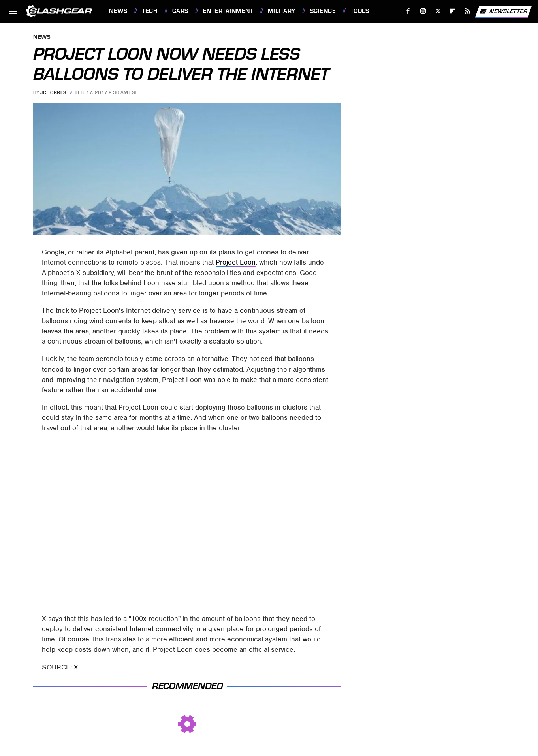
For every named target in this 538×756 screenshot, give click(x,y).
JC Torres (53, 92)
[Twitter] (438, 11)
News (118, 11)
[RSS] (468, 11)
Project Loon (236, 262)
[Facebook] (408, 11)
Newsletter (503, 11)
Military (282, 11)
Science (323, 11)
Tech (150, 11)
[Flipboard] (453, 11)
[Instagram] (423, 11)
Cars (180, 11)
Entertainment (228, 11)
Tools (360, 11)
